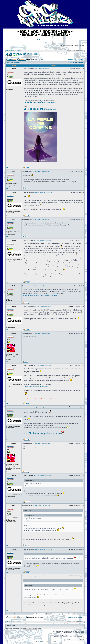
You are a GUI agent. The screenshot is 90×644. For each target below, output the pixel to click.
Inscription (49, 40)
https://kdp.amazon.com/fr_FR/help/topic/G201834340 (40, 295)
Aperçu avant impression (13, 63)
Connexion (41, 40)
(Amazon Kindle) (40, 103)
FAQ (45, 43)
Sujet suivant (80, 63)
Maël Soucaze (51, 643)
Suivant (82, 59)
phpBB (40, 642)
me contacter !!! (68, 37)
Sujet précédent (72, 63)
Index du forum (10, 51)
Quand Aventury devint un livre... (22, 54)
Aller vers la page (73, 59)
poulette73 (16, 56)
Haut (7, 168)
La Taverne (18, 51)
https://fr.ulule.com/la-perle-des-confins (36, 387)
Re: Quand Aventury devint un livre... (42, 171)
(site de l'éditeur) (40, 109)
